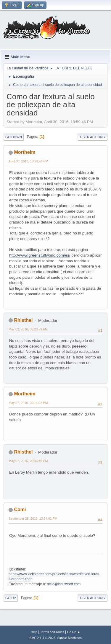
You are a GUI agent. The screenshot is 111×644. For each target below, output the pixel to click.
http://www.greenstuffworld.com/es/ (40, 255)
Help (34, 632)
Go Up (11, 598)
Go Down (14, 137)
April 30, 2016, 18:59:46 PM (28, 161)
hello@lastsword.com (64, 584)
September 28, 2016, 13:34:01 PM (33, 519)
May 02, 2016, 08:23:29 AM (28, 329)
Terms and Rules (52, 632)
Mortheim (25, 152)
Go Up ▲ (74, 632)
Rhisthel (23, 320)
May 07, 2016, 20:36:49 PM (28, 461)
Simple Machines (70, 638)
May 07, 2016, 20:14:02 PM (28, 403)
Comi (20, 510)
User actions (92, 137)
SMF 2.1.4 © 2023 (42, 638)
